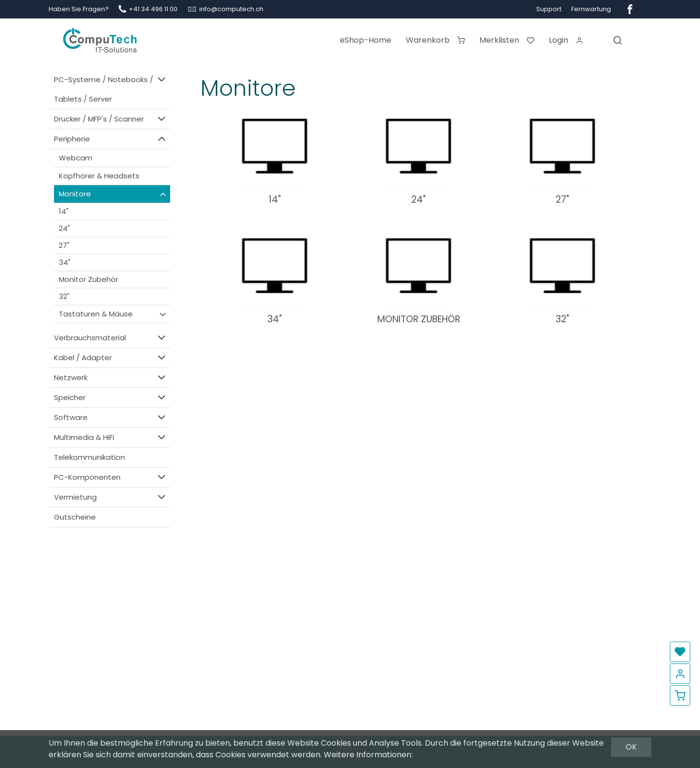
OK (631, 747)
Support (549, 9)
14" (64, 211)
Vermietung (111, 497)
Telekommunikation (89, 457)
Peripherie (111, 139)
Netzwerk (111, 377)
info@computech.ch (231, 9)
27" (64, 245)
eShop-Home (366, 40)
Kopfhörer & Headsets (99, 176)
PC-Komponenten (111, 477)
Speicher (111, 397)
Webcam (76, 158)
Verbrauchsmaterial (111, 338)
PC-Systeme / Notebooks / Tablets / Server (111, 89)
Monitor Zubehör (88, 279)
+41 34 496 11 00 (153, 9)
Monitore (113, 194)
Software (111, 417)
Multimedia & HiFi (111, 437)
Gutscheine (75, 517)
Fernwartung (591, 9)
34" (65, 262)
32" (64, 296)
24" (64, 228)
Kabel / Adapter (111, 358)
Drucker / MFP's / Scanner (111, 119)
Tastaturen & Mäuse (113, 314)
